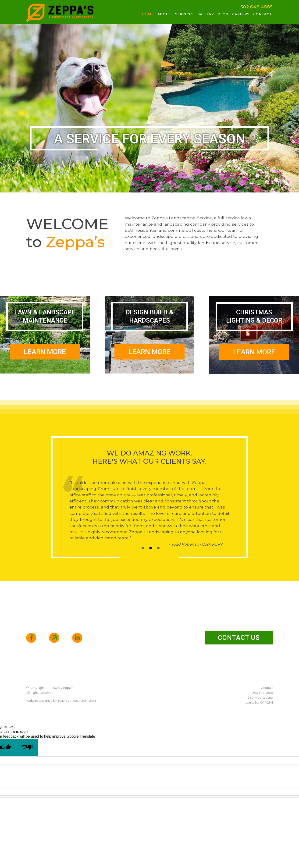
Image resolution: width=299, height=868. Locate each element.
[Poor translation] (27, 748)
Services (184, 14)
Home (148, 14)
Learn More (45, 352)
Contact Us (239, 638)
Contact (263, 14)
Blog (223, 14)
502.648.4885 (257, 7)
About (164, 14)
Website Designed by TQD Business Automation (61, 701)
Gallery (206, 14)
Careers (241, 14)
